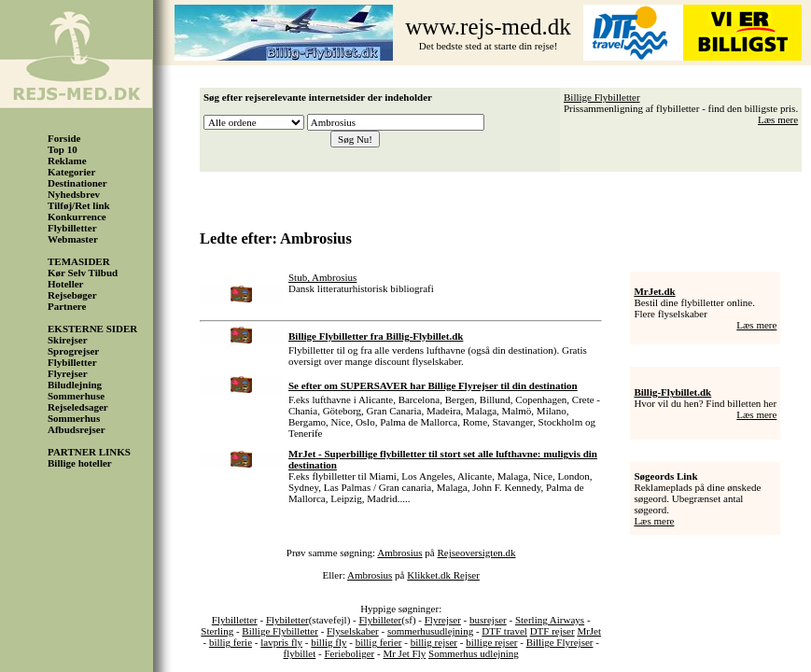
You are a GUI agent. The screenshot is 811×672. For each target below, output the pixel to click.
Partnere (67, 306)
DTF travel (504, 631)
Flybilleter (380, 620)
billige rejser (491, 642)
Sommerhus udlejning (474, 653)
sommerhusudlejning (430, 631)
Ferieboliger (349, 653)
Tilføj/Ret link (79, 205)
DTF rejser (552, 631)
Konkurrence (77, 217)
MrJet (589, 631)
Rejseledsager (78, 407)
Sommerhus (74, 418)
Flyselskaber (353, 631)
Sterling (217, 631)
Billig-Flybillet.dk (672, 392)
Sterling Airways (550, 620)
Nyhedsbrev (74, 194)
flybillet (299, 653)
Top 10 (63, 149)
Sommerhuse (76, 396)
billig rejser (434, 642)
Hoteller (65, 284)
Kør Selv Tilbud (83, 273)
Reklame (67, 161)
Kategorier (71, 172)
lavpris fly (281, 642)
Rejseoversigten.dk (477, 553)
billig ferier (379, 642)
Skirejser (68, 340)
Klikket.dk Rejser (443, 575)
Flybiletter (287, 620)
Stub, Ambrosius (322, 277)
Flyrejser (68, 373)
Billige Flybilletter (602, 97)
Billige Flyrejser (560, 642)
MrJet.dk (654, 291)
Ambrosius (399, 553)
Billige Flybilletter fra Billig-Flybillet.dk (376, 336)
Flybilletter (72, 228)
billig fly (329, 642)
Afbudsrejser (77, 429)
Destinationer (77, 183)
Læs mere (778, 119)
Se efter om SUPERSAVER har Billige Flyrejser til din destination (433, 385)
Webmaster (73, 239)
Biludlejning (75, 385)
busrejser (488, 620)
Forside (64, 138)
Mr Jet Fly (404, 653)
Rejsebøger (72, 295)
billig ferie (231, 642)
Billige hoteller (80, 463)
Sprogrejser (73, 351)
